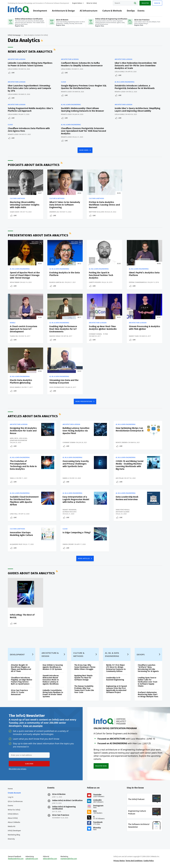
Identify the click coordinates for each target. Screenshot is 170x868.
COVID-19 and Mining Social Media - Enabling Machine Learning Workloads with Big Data (130, 465)
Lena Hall (14, 514)
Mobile (13, 323)
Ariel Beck (14, 438)
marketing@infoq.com (69, 859)
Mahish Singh (55, 336)
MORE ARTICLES (84, 558)
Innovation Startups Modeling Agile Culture (21, 534)
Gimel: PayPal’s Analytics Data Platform (144, 274)
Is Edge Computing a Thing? (77, 533)
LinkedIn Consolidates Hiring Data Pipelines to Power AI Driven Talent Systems (30, 64)
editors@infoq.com (50, 859)
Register (145, 3)
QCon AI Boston (59, 794)
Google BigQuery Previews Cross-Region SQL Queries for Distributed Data (84, 87)
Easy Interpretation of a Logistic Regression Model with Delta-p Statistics (76, 499)
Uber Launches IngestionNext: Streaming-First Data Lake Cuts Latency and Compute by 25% (29, 88)
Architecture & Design (63, 11)
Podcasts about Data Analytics (34, 165)
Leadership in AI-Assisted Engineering (115, 679)
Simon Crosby (68, 544)
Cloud (63, 82)
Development (40, 11)
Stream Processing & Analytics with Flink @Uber (145, 328)
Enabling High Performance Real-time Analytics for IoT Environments (63, 329)
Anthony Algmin (123, 512)
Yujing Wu (14, 336)
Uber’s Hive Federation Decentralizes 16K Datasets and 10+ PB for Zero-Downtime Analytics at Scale (136, 66)
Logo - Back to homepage (19, 9)
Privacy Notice (119, 861)
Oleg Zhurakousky (57, 387)
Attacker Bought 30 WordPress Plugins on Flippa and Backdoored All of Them (21, 668)
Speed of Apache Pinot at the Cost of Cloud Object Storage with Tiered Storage (25, 275)
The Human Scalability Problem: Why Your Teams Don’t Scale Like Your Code (84, 689)
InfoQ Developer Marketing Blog (14, 833)
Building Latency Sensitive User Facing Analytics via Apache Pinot (76, 431)
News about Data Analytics (30, 52)
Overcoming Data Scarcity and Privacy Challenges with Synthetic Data (76, 464)
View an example (33, 726)
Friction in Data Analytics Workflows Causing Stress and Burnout (104, 205)
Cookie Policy (149, 861)
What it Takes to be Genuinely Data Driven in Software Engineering (65, 205)
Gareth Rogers (95, 282)
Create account (14, 793)
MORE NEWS (84, 150)
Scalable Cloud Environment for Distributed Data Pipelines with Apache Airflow (24, 501)
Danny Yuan (134, 336)
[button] (29, 764)
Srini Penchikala (123, 510)
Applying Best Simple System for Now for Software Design (83, 678)
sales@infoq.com (32, 859)
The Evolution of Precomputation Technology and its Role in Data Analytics (23, 465)
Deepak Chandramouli (138, 282)
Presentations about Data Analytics (38, 235)
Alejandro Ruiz (16, 544)
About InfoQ (13, 818)
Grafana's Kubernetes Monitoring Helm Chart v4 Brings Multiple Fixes (148, 694)
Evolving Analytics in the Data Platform (65, 274)
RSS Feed (42, 40)
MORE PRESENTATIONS (84, 401)
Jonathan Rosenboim (18, 440)
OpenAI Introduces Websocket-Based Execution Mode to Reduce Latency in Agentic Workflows (51, 680)
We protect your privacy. (18, 769)
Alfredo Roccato (69, 512)
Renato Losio (66, 92)
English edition (77, 3)
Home (10, 789)
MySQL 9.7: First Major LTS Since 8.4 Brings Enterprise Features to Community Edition (116, 668)
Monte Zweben (122, 442)
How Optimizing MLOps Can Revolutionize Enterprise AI (130, 429)
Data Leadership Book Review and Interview (127, 498)
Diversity (11, 839)
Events (141, 11)
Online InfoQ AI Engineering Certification (64, 808)
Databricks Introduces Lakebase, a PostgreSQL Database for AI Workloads (135, 87)
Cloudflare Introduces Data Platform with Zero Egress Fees (29, 130)
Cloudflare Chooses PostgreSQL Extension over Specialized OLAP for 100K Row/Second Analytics (84, 131)
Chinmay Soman (95, 334)
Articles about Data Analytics (33, 416)
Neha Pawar (15, 282)
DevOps (131, 11)
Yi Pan (105, 334)
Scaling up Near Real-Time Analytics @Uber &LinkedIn (103, 328)
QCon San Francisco (61, 815)
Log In (11, 797)
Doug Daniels (15, 387)
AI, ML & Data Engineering (125, 82)
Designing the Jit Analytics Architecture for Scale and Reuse (23, 431)
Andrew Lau (54, 212)
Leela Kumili (13, 69)
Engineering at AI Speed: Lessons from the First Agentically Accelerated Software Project (117, 689)
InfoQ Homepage (14, 35)
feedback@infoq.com (16, 859)
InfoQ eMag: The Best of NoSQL (22, 616)
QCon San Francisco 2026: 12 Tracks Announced (19, 692)
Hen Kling (23, 438)
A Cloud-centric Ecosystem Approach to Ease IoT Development (24, 329)
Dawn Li (66, 478)
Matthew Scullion (96, 212)
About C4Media (14, 822)
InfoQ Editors (13, 814)
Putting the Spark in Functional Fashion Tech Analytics (101, 275)
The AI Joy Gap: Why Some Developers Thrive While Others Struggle (85, 667)
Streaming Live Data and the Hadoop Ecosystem (64, 381)
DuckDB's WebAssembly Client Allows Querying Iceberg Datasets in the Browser (83, 110)
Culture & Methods (112, 11)
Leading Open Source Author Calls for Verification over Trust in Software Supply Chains (148, 682)
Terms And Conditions (134, 861)
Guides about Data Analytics (31, 573)
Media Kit (12, 826)
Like (13, 73)
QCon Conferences (15, 801)
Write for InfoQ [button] (92, 3)
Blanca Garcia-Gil (57, 282)
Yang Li (13, 478)
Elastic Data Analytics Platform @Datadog (21, 381)
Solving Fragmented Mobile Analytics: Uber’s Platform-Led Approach (30, 110)
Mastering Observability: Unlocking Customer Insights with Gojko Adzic (25, 205)
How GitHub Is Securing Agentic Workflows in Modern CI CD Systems (53, 667)
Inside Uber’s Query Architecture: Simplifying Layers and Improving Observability (137, 110)
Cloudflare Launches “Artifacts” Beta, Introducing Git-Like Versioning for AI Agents (148, 668)
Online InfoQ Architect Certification (67, 801)
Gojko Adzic (15, 212)
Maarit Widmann (69, 510)
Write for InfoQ (14, 810)
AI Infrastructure (89, 11)
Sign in (157, 3)
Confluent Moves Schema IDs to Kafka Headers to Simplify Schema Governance (82, 64)
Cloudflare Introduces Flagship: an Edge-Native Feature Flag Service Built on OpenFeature (22, 681)
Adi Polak (120, 478)
